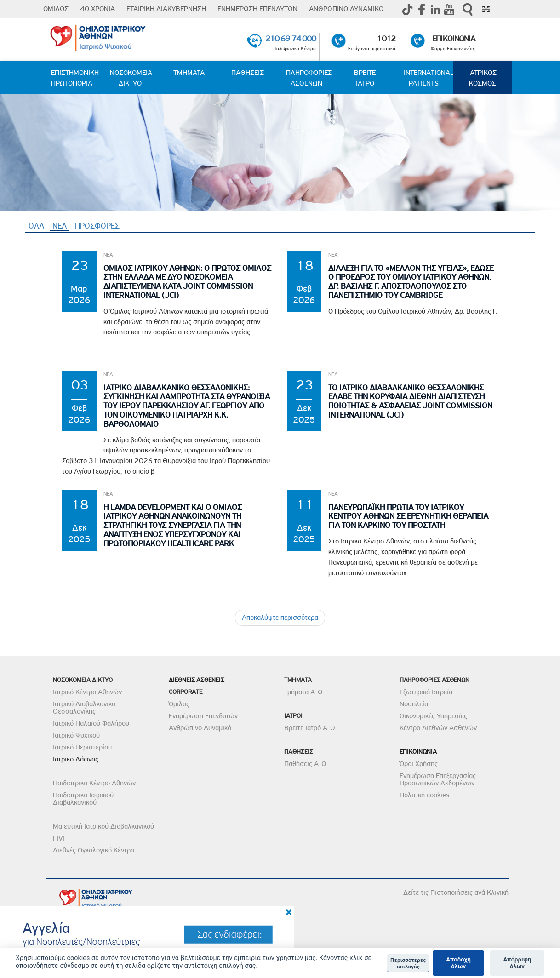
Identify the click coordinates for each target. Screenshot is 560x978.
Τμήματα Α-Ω (303, 692)
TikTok (408, 9)
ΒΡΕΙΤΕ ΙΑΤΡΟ (365, 78)
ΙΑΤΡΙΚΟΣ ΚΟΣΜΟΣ (482, 78)
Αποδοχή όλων (458, 963)
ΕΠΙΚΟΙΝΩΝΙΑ (454, 39)
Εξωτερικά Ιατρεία (426, 692)
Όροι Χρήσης (419, 764)
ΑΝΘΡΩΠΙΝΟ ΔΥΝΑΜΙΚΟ (346, 9)
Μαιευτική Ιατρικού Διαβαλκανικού (103, 826)
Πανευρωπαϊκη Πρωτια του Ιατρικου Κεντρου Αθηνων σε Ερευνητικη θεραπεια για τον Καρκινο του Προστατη (408, 517)
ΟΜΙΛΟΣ (56, 9)
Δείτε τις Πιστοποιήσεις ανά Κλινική (456, 892)
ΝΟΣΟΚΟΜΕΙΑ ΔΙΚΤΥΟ (131, 78)
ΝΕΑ (61, 226)
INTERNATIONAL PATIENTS (429, 78)
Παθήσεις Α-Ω (305, 764)
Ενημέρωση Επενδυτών (203, 716)
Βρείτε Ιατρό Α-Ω (310, 728)
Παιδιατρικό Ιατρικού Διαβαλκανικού (83, 799)
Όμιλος (179, 704)
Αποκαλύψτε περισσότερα (280, 618)
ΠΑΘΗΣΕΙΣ (248, 73)
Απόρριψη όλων (517, 963)
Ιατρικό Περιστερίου (82, 747)
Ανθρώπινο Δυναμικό (200, 728)
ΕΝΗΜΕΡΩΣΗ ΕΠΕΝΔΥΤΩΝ (257, 9)
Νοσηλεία (414, 704)
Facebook (422, 9)
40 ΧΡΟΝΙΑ (97, 9)
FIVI (59, 838)
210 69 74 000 (291, 39)
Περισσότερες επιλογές (408, 963)
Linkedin (435, 9)
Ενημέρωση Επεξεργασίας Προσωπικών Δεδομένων (438, 779)
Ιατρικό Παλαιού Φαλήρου (91, 723)
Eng (486, 9)
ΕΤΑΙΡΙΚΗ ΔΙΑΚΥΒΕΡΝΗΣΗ (166, 9)
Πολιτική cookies (424, 795)
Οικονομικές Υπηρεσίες (433, 716)
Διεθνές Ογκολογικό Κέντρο (94, 850)
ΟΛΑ (36, 226)
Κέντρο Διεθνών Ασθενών (438, 728)
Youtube (449, 9)
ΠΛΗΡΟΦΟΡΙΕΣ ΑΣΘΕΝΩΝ (309, 78)
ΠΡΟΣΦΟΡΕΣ (97, 226)
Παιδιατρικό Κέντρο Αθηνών (94, 783)
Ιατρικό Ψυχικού (76, 735)
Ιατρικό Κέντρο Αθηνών (87, 692)
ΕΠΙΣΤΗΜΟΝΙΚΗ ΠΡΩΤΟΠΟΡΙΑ (75, 78)
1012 (386, 39)
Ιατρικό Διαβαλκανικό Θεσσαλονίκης (84, 708)
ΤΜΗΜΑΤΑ (189, 73)
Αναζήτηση (468, 9)
